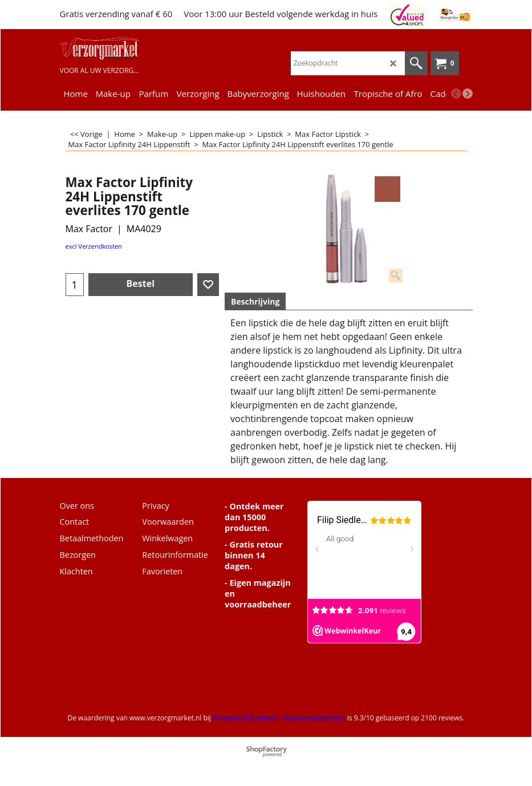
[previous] (456, 94)
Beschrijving (255, 301)
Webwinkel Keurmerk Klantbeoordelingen (279, 718)
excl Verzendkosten (94, 246)
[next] (468, 94)
